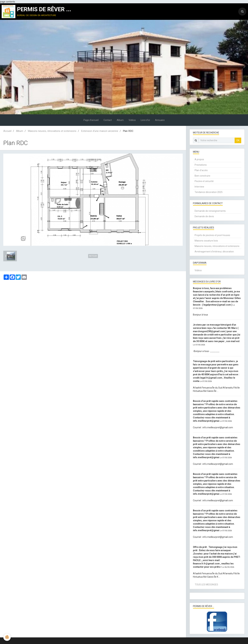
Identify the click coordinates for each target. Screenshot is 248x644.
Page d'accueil (91, 120)
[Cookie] (7, 637)
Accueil (7, 131)
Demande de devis (204, 216)
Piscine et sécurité (204, 181)
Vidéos (132, 120)
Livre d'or (145, 120)
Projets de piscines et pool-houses (212, 235)
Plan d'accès (201, 170)
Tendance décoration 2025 (209, 192)
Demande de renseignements (210, 211)
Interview (199, 187)
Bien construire (202, 176)
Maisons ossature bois (206, 241)
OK (238, 140)
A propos (199, 159)
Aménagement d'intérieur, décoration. (214, 252)
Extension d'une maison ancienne (100, 131)
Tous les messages (206, 585)
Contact (108, 120)
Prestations (201, 165)
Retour (93, 256)
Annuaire (160, 120)
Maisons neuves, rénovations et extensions (52, 131)
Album (120, 120)
